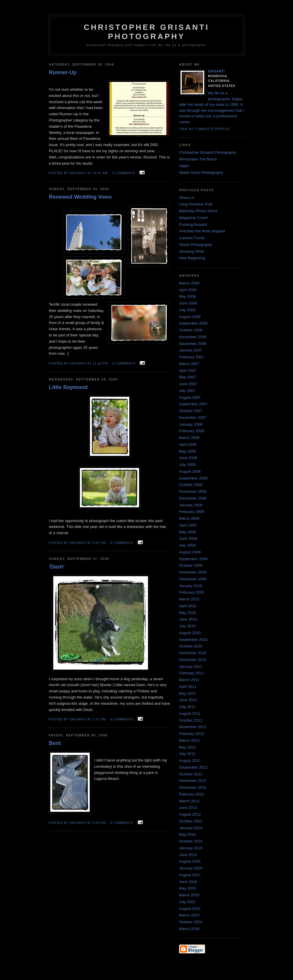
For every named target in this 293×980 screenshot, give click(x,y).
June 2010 (188, 619)
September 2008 (193, 478)
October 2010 (191, 646)
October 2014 (191, 841)
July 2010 (187, 626)
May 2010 (187, 613)
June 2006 (188, 303)
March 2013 (189, 801)
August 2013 (190, 814)
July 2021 (187, 902)
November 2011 (193, 727)
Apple (184, 166)
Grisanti (216, 71)
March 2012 (189, 740)
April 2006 (188, 290)
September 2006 (193, 323)
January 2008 (191, 424)
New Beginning (192, 258)
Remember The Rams (198, 159)
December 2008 (193, 498)
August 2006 (190, 317)
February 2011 (192, 673)
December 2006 (193, 344)
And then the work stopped (202, 231)
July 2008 (187, 465)
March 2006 (189, 283)
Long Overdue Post (196, 204)
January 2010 (191, 586)
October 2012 (191, 774)
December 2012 (193, 787)
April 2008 (188, 444)
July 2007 (187, 391)
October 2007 (191, 411)
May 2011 (187, 693)
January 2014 (191, 828)
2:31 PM (99, 719)
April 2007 (188, 371)
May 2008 (187, 451)
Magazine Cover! (194, 218)
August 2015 (190, 861)
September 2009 (193, 559)
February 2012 (192, 734)
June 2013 (188, 808)
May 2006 (187, 296)
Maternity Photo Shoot (198, 211)
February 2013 (192, 794)
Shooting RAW (192, 251)
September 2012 (193, 767)
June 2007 (188, 384)
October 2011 (191, 720)
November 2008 (193, 491)
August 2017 (190, 875)
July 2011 (187, 707)
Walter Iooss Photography (201, 172)
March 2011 (189, 680)
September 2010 (193, 640)
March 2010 (189, 599)
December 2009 (193, 579)
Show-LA (187, 198)
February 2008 (192, 431)
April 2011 (188, 687)
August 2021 (190, 909)
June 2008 (188, 458)
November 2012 (193, 781)
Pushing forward (193, 225)
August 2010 (190, 633)
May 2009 (187, 532)
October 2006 (191, 330)
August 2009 (190, 552)
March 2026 (189, 929)
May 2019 (187, 888)
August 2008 (190, 471)
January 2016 (191, 868)
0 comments (124, 173)
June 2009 (188, 538)
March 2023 (189, 915)
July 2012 (187, 754)
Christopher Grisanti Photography (208, 152)
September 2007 (193, 404)
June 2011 (188, 700)
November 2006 (193, 337)
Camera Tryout (192, 238)
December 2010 (193, 660)
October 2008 (191, 485)
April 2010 (188, 606)
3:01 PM (99, 543)
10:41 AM (100, 173)
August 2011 (190, 713)
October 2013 (191, 821)
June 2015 (188, 855)
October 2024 (191, 922)
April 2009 (188, 525)
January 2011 (191, 666)
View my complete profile (205, 129)
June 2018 (188, 882)
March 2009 (189, 518)
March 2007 (189, 364)
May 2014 (187, 834)
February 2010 (192, 592)
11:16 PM (100, 363)
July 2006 (187, 310)
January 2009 (191, 505)
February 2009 (192, 512)
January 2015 (191, 848)
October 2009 (191, 565)
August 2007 (190, 397)
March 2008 (189, 438)
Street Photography (196, 245)
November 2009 (193, 572)
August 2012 (190, 760)
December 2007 (193, 418)
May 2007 (187, 377)
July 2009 (187, 545)
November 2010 (193, 653)
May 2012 (187, 747)
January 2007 (191, 350)
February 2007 (192, 357)
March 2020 (189, 895)
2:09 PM (99, 823)
